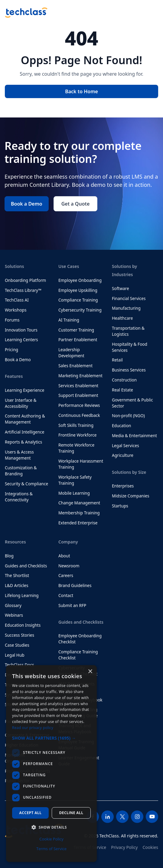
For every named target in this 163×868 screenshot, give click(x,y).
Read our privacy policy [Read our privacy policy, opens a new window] (33, 728)
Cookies (150, 847)
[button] (51, 738)
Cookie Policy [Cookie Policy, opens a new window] (51, 839)
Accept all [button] (31, 813)
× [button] (90, 672)
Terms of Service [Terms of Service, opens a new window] (51, 849)
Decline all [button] (71, 813)
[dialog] (51, 764)
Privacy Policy (124, 847)
